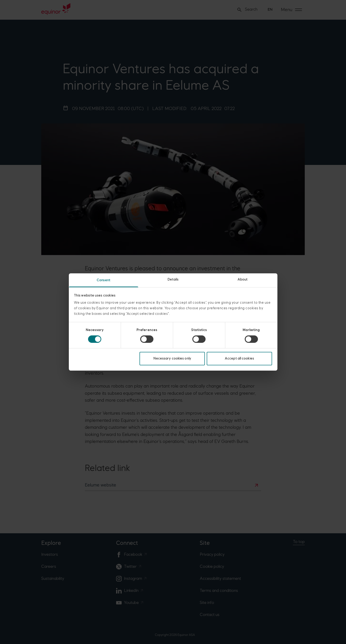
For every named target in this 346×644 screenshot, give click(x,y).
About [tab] (243, 279)
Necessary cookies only (172, 358)
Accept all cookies (239, 358)
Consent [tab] (103, 280)
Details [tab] (173, 279)
